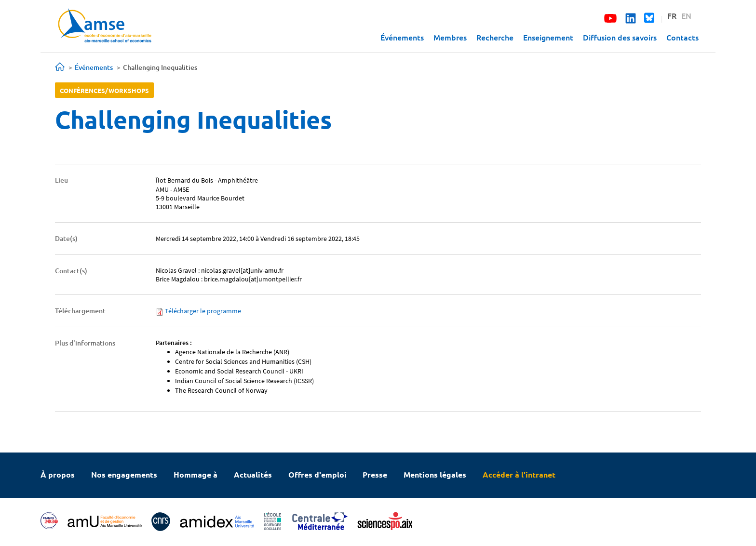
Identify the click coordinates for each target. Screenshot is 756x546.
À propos (58, 474)
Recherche (495, 37)
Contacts (682, 37)
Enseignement (548, 37)
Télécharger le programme (203, 311)
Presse (375, 474)
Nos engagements (124, 474)
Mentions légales (435, 474)
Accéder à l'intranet (519, 474)
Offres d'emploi (317, 474)
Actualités (253, 474)
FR (672, 15)
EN (686, 15)
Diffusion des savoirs (620, 37)
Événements (402, 37)
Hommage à (196, 474)
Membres (450, 37)
